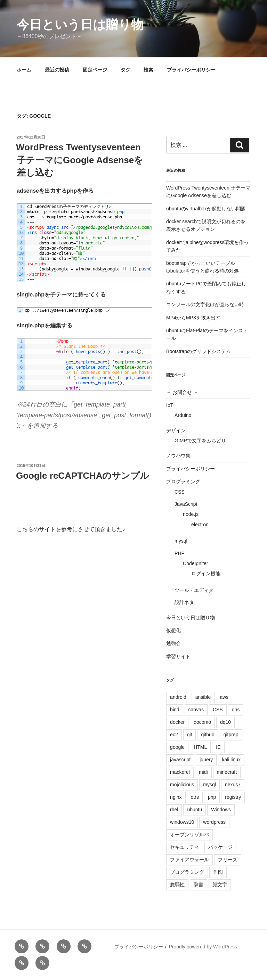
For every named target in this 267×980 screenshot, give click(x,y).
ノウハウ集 (178, 455)
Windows (221, 810)
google (177, 747)
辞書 (199, 885)
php (212, 797)
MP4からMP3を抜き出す (193, 318)
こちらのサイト (36, 529)
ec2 (174, 735)
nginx (176, 797)
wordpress (214, 822)
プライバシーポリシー (191, 70)
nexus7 (233, 785)
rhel (174, 810)
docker (177, 722)
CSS (180, 492)
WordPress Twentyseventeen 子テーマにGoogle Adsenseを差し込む (80, 160)
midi (203, 772)
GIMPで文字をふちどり (200, 441)
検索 (148, 70)
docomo (202, 722)
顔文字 (220, 885)
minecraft (227, 772)
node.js (191, 514)
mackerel (180, 772)
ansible (203, 697)
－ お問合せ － (182, 392)
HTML (200, 747)
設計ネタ (184, 602)
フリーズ (228, 860)
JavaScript (186, 504)
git (190, 735)
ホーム (24, 70)
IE (218, 747)
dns (236, 710)
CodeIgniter (195, 563)
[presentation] (70, 512)
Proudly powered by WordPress (203, 947)
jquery (206, 760)
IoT (170, 405)
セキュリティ (185, 847)
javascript (180, 760)
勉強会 (173, 643)
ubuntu (195, 810)
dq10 (225, 722)
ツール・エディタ (194, 590)
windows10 (182, 822)
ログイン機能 (206, 573)
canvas (196, 710)
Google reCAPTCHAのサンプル (83, 476)
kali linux (231, 760)
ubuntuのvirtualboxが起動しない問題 (206, 209)
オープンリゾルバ (189, 835)
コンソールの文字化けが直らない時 (205, 304)
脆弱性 (177, 885)
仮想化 (173, 630)
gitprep (231, 735)
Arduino (183, 415)
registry (233, 797)
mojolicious (182, 785)
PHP (180, 553)
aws (224, 697)
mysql (181, 541)
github (208, 735)
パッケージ (220, 847)
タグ (126, 70)
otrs (195, 797)
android (178, 697)
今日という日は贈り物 (80, 24)
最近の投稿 (57, 70)
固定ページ (95, 70)
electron (200, 525)
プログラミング (183, 481)
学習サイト (178, 656)
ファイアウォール (189, 860)
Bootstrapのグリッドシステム (199, 351)
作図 (218, 872)
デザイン (176, 430)
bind (175, 710)
